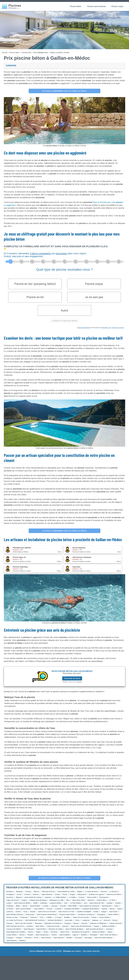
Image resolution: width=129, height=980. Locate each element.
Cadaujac (10, 909)
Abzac (110, 935)
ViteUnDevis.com (107, 331)
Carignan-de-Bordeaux (91, 912)
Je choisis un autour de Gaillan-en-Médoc (64, 91)
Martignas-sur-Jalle (57, 903)
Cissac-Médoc (12, 938)
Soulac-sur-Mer (12, 921)
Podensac (24, 921)
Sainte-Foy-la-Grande (81, 921)
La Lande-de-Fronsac (14, 923)
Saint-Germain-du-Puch (15, 929)
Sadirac (104, 912)
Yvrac (42, 921)
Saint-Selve (40, 929)
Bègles (80, 895)
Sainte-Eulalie (35, 909)
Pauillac (118, 906)
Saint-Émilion (41, 932)
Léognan (48, 900)
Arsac (25, 915)
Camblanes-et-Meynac (86, 918)
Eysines (36, 898)
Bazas (25, 909)
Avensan (107, 923)
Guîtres (54, 938)
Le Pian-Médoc (76, 906)
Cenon (19, 898)
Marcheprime (107, 909)
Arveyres (109, 932)
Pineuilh (63, 909)
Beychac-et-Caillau (56, 932)
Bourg (115, 923)
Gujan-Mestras (47, 898)
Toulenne (34, 921)
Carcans (9, 927)
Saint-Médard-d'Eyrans (15, 918)
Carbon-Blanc (102, 903)
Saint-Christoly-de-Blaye (74, 932)
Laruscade (68, 923)
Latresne (10, 915)
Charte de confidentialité (84, 331)
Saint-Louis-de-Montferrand (81, 929)
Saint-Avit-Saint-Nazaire (103, 941)
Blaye (18, 909)
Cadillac (49, 921)
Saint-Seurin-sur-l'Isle (66, 915)
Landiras (30, 929)
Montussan (30, 918)
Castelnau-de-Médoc (72, 912)
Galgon (104, 915)
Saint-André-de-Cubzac (33, 900)
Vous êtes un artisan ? (118, 331)
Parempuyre (104, 900)
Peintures (28, 941)
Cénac (46, 935)
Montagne (94, 938)
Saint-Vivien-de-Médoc (108, 938)
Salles (35, 906)
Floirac (65, 898)
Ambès (96, 915)
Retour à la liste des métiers (64, 324)
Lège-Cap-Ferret (13, 903)
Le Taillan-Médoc (60, 900)
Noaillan (69, 941)
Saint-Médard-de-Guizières (35, 923)
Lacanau (54, 909)
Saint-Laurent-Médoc (23, 912)
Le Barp (46, 909)
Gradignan (10, 898)
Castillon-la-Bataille (84, 915)
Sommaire (11, 66)
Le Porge (58, 921)
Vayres (120, 912)
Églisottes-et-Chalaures (53, 927)
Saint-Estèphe (65, 938)
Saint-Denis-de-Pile (97, 906)
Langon (24, 903)
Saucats (84, 927)
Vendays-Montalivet (55, 923)
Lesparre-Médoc (55, 906)
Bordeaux (10, 895)
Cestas (57, 898)
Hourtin (18, 915)
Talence (36, 895)
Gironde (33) (26, 53)
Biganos (19, 900)
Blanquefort (82, 898)
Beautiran (38, 927)
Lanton (9, 906)
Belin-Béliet (73, 909)
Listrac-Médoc (104, 921)
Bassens (91, 903)
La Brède (58, 912)
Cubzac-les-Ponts (53, 929)
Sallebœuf (97, 924)
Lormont (27, 898)
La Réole (10, 912)
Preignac (68, 927)
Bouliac (33, 915)
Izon (85, 906)
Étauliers (84, 938)
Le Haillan (72, 900)
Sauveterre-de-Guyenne (81, 935)
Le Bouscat (114, 895)
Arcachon (10, 900)
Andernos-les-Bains (114, 898)
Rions (36, 941)
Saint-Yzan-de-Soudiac (24, 927)
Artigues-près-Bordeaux (38, 903)
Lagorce (75, 938)
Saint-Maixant (59, 941)
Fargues (19, 941)
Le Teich (112, 903)
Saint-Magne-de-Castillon (16, 935)
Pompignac (101, 918)
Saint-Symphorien (42, 938)
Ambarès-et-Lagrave (96, 898)
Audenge (43, 906)
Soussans (78, 941)
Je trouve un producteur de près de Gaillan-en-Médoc (64, 881)
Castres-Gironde (115, 927)
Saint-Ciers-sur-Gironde (47, 915)
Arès (66, 906)
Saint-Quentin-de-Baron (95, 932)
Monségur (88, 941)
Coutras (81, 900)
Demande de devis (72, 681)
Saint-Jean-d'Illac (79, 903)
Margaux (22, 944)
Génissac (54, 935)
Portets (94, 921)
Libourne (104, 895)
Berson (22, 938)
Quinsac (65, 929)
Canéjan (109, 906)
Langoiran (86, 923)
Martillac (67, 921)
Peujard (30, 938)
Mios (68, 903)
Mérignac (19, 895)
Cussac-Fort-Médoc (14, 932)
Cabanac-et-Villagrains (98, 927)
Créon (116, 909)
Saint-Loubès (92, 900)
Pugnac (96, 929)
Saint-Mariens (11, 944)
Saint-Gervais (46, 941)
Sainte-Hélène (113, 918)
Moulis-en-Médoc (98, 935)
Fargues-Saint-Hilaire (67, 918)
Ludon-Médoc (39, 912)
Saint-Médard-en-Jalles (66, 895)
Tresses (49, 912)
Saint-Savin (113, 915)
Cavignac (10, 941)
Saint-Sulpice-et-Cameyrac (89, 909)
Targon (38, 935)
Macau (112, 912)
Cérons (30, 935)
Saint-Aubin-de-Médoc (22, 906)
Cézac (77, 923)
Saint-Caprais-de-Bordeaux (47, 918)
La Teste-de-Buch (91, 895)
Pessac (28, 895)
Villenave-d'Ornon (48, 895)
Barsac (76, 927)
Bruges (72, 898)
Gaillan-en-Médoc (108, 929)
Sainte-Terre (65, 935)
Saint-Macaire (29, 932)
